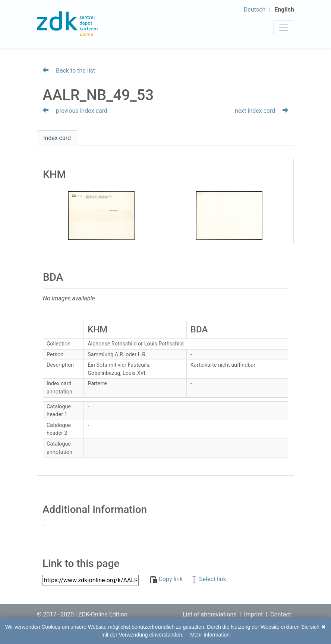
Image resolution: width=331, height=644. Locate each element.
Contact (281, 614)
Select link (208, 579)
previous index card (75, 111)
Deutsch (255, 9)
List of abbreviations (210, 614)
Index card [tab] (57, 138)
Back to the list (69, 71)
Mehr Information (210, 635)
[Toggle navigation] (284, 28)
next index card (262, 111)
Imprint (253, 614)
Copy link (167, 579)
